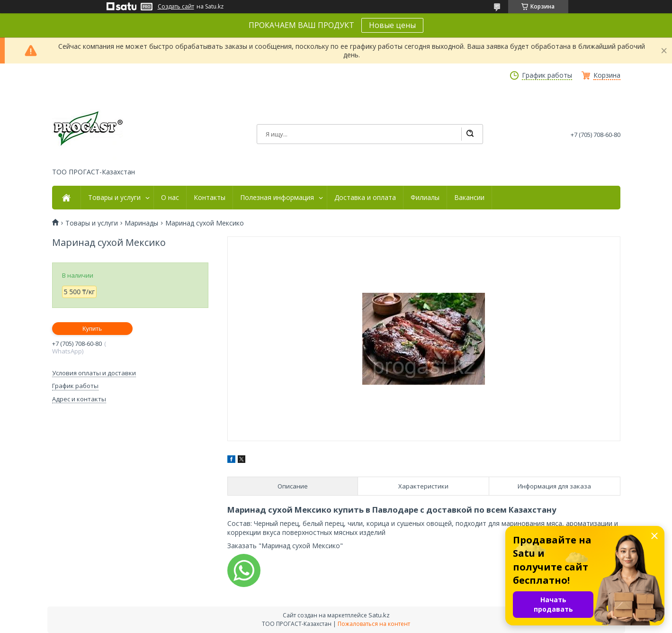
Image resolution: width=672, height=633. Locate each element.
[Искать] (470, 134)
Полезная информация (277, 198)
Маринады (141, 223)
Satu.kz (379, 615)
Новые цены (392, 25)
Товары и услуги (114, 198)
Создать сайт (176, 7)
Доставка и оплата (365, 198)
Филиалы (425, 198)
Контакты (210, 198)
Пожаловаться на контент (374, 624)
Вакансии (469, 198)
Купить (92, 329)
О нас (170, 198)
